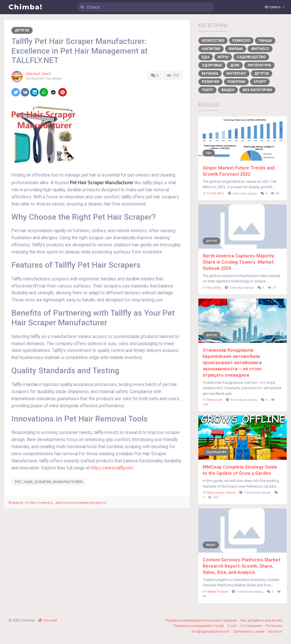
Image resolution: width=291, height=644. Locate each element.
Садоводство (251, 57)
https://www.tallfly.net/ (112, 468)
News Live (215, 400)
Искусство (213, 40)
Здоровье (212, 65)
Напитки (211, 49)
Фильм (236, 49)
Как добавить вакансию (261, 620)
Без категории (257, 90)
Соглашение (251, 626)
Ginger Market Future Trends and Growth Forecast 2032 (239, 171)
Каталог (275, 631)
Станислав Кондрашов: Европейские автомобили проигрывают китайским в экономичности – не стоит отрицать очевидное (232, 363)
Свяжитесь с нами (249, 631)
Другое (22, 30)
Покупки (236, 82)
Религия (210, 82)
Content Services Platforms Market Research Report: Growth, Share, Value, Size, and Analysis (241, 566)
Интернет (236, 73)
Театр (207, 90)
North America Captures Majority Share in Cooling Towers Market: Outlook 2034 (239, 262)
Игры (223, 57)
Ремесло (241, 40)
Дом (235, 65)
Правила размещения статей (199, 626)
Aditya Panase (218, 592)
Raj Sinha (214, 288)
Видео (228, 90)
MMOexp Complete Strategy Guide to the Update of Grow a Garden (240, 470)
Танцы (265, 40)
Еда (206, 57)
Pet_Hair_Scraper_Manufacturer (49, 482)
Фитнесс (260, 49)
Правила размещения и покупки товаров (201, 620)
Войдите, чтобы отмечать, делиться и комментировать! (57, 503)
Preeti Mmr (216, 193)
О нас (232, 626)
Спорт (260, 82)
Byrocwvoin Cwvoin (221, 493)
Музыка (210, 73)
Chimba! (26, 7)
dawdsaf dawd (38, 74)
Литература (259, 65)
